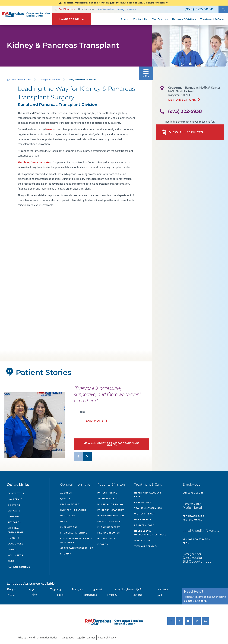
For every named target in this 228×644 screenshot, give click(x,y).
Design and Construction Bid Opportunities (197, 558)
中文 (35, 595)
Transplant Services (50, 80)
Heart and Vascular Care (148, 495)
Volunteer (15, 555)
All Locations (86, 9)
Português (90, 595)
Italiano (163, 589)
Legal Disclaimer (86, 637)
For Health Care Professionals (193, 518)
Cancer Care (143, 502)
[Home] (26, 15)
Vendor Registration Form (196, 541)
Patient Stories (19, 567)
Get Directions (65, 9)
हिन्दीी (139, 589)
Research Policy (107, 637)
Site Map (66, 554)
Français (77, 589)
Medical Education (15, 530)
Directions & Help (109, 521)
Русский (112, 595)
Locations (15, 499)
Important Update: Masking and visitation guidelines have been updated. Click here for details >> (116, 3)
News (64, 521)
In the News (68, 516)
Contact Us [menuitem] (140, 19)
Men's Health (143, 519)
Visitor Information (111, 516)
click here (200, 601)
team (49, 129)
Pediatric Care (144, 525)
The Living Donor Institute (34, 162)
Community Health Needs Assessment (77, 540)
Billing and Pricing (110, 504)
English (12, 589)
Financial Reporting (74, 533)
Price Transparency (111, 510)
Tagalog (55, 589)
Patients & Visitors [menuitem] (184, 19)
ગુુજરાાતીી (98, 589)
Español (138, 595)
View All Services (182, 132)
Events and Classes (73, 510)
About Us (66, 493)
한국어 (11, 595)
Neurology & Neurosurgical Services (150, 533)
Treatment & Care (21, 80)
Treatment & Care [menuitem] (212, 19)
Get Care (14, 511)
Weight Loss (142, 540)
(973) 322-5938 (185, 111)
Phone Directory (109, 527)
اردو (160, 595)
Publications (69, 527)
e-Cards (103, 544)
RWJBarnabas (106, 9)
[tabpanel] (34, 425)
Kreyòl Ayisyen (124, 589)
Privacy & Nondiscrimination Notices (38, 637)
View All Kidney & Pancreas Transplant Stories (112, 444)
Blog (11, 561)
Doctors (14, 505)
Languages (15, 544)
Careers (132, 9)
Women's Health (145, 514)
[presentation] (112, 406)
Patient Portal (107, 493)
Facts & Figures (70, 504)
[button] (223, 9)
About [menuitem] (125, 19)
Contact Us (16, 493)
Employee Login (193, 493)
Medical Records (109, 533)
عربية (32, 589)
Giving (121, 9)
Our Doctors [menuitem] (160, 19)
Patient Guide (106, 539)
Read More (94, 421)
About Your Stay (108, 499)
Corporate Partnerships (77, 548)
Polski (61, 595)
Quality (65, 499)
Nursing (13, 538)
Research (15, 522)
